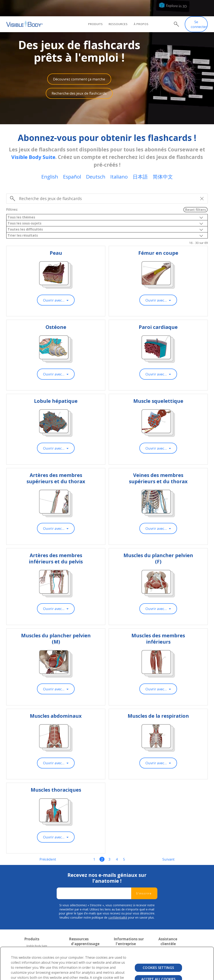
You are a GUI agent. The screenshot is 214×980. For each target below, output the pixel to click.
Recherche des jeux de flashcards (79, 77)
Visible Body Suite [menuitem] (37, 930)
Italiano (119, 160)
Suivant (169, 843)
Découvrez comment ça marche (79, 63)
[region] (107, 955)
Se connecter (199, 8)
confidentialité (118, 901)
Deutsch (96, 160)
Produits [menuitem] (97, 8)
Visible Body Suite (33, 141)
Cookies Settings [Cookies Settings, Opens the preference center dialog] (158, 951)
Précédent (48, 843)
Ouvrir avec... (54, 284)
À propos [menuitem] (142, 8)
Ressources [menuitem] (119, 8)
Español (72, 160)
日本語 (140, 160)
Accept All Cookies (159, 963)
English (50, 160)
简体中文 (163, 160)
